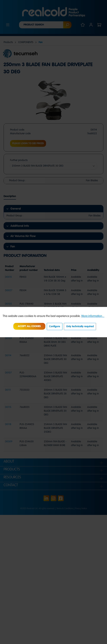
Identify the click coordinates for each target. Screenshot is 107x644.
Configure (55, 326)
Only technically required (80, 326)
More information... (93, 316)
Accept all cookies (29, 326)
